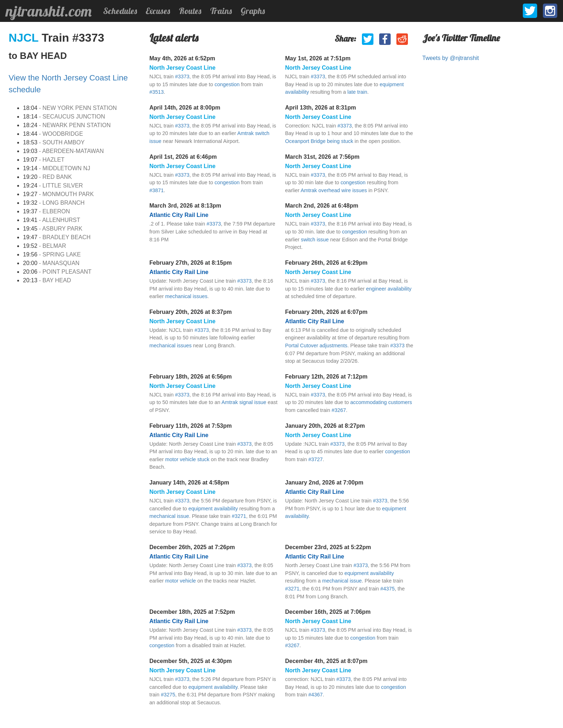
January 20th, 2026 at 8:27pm (325, 426)
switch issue (315, 240)
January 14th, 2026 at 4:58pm (189, 483)
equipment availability (213, 509)
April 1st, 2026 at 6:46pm (183, 157)
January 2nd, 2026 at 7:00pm (324, 483)
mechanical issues (186, 296)
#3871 (157, 190)
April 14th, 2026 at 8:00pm (185, 108)
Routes (190, 11)
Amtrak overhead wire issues (334, 190)
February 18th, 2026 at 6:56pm (190, 377)
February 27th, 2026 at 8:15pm (190, 263)
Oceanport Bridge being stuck (319, 141)
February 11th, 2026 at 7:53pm (190, 426)
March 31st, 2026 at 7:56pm (322, 157)
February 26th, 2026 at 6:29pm (326, 263)
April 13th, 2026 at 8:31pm (320, 108)
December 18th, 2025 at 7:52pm (192, 612)
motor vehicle (181, 581)
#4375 (387, 589)
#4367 (316, 695)
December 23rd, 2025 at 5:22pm (328, 547)
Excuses (158, 11)
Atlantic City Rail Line (179, 215)
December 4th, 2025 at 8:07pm (326, 661)
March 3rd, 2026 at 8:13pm (185, 206)
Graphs (253, 11)
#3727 (316, 459)
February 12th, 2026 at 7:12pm (326, 377)
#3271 (239, 516)
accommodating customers (381, 402)
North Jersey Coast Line (182, 68)
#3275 (168, 695)
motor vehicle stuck (187, 459)
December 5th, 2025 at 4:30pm (190, 661)
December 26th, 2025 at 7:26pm (192, 547)
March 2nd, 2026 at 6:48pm (322, 206)
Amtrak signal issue (244, 402)
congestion (227, 84)
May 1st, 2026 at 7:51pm (318, 58)
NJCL (25, 38)
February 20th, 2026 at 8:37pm (190, 312)
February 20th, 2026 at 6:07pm (326, 312)
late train (357, 92)
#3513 (157, 92)
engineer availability (389, 289)
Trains (221, 11)
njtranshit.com (49, 11)
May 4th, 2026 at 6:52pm (182, 58)
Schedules (120, 11)
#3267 (339, 410)
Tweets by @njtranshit (451, 58)
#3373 (182, 76)
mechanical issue (169, 516)
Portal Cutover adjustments (316, 346)
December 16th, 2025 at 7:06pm (328, 612)
